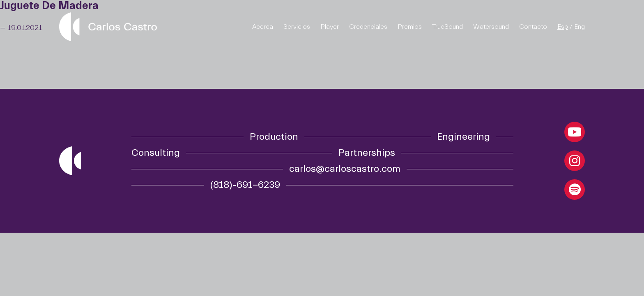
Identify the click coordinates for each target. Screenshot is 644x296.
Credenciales (368, 27)
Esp (563, 27)
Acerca (263, 27)
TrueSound (447, 27)
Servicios (297, 27)
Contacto (533, 27)
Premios (410, 27)
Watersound (491, 27)
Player (330, 27)
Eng (580, 27)
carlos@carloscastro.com (345, 169)
